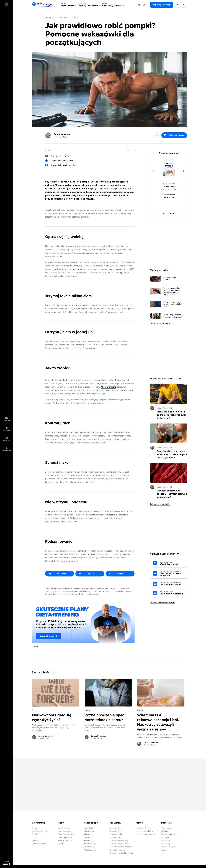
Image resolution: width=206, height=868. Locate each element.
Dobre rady (166, 844)
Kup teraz (170, 214)
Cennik (61, 844)
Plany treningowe (65, 841)
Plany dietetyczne (65, 837)
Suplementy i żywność (112, 5)
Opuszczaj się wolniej (60, 156)
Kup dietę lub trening (162, 5)
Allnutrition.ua (89, 847)
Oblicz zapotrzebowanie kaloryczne (172, 574)
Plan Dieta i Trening (143, 828)
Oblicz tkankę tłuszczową (172, 593)
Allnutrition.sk (89, 837)
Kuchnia (164, 831)
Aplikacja (36, 841)
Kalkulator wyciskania (118, 850)
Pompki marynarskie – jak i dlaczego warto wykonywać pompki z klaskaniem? (172, 291)
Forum (164, 850)
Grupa (7, 862)
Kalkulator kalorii (116, 837)
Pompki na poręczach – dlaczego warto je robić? (173, 316)
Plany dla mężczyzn (66, 834)
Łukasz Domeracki (164, 408)
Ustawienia (7, 451)
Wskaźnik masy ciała (172, 563)
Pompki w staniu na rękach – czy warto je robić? (172, 304)
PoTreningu (50, 17)
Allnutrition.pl (89, 831)
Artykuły (64, 17)
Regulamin (36, 834)
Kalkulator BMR (116, 831)
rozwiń (130, 150)
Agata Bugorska (62, 134)
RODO (35, 837)
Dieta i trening (68, 5)
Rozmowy (7, 441)
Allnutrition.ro (89, 841)
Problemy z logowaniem (145, 834)
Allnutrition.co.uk (90, 850)
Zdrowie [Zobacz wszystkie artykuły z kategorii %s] (35, 710)
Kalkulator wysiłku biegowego (121, 853)
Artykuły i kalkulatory (88, 5)
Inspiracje (165, 837)
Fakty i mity (166, 841)
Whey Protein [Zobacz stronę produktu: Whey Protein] (169, 186)
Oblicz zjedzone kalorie (172, 584)
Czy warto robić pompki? (170, 279)
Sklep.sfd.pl (88, 828)
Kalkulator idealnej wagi (119, 841)
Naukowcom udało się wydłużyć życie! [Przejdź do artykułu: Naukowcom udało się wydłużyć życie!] (52, 718)
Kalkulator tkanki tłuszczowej (121, 847)
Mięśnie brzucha (109, 387)
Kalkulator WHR (116, 834)
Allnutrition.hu (89, 844)
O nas (34, 828)
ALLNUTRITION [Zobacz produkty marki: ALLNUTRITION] (169, 183)
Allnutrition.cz (89, 834)
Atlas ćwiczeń (167, 828)
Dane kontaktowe (39, 844)
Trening (76, 17)
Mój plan (7, 431)
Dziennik (7, 420)
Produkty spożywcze (169, 834)
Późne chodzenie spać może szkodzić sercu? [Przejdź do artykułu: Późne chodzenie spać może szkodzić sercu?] (104, 718)
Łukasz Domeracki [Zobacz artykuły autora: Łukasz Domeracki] (46, 736)
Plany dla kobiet (64, 831)
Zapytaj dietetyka (168, 847)
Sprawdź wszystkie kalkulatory (163, 602)
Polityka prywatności (40, 831)
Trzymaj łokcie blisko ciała (62, 161)
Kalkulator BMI (115, 828)
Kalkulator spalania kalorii (119, 844)
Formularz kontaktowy (144, 831)
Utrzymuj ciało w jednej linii (63, 165)
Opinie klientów (64, 828)
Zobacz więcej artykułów (160, 323)
